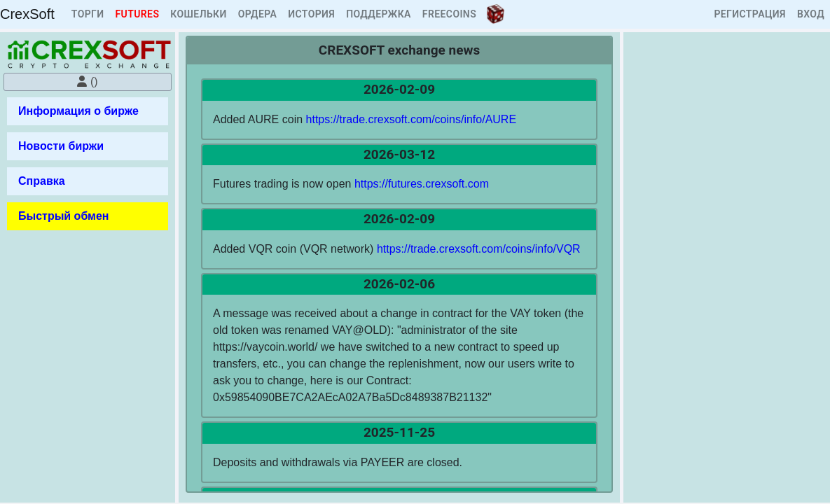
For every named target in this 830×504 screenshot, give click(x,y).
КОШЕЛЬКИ (198, 14)
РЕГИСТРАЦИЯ (750, 14)
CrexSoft (27, 14)
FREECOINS (449, 14)
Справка (42, 181)
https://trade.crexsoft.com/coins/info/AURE (411, 119)
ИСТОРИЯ (311, 14)
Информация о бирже (78, 111)
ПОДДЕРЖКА (379, 14)
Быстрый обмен (63, 216)
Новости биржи (61, 146)
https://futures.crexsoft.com (422, 184)
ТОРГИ (88, 14)
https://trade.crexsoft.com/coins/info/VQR (479, 249)
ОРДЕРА (258, 14)
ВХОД (811, 14)
